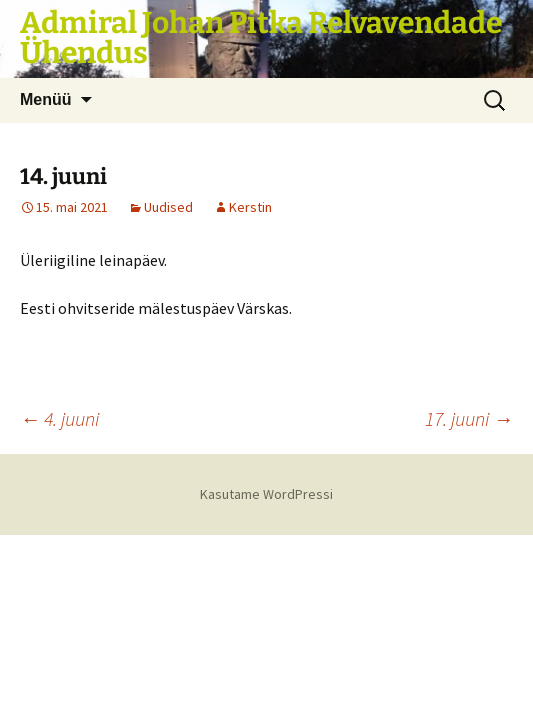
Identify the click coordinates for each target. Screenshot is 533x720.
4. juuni (59, 418)
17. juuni (469, 418)
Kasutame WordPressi (266, 494)
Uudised (168, 207)
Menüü (46, 99)
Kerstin (250, 207)
